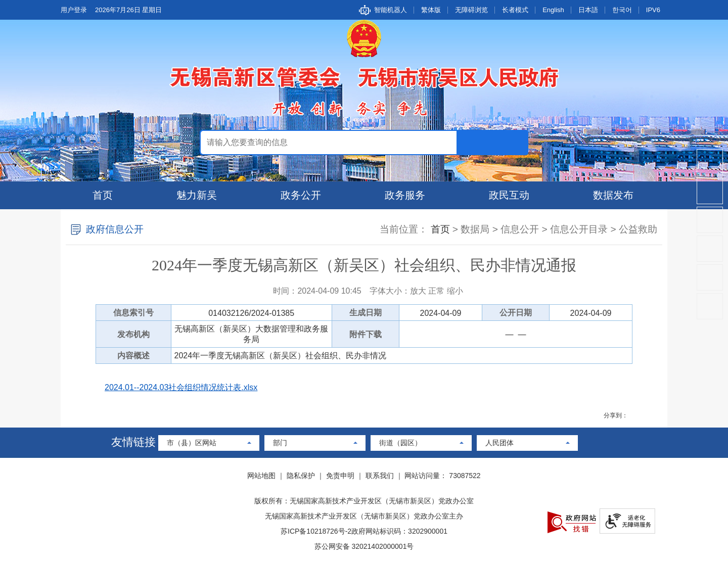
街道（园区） (400, 443)
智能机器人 (391, 10)
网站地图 (261, 476)
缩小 (455, 291)
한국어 (622, 10)
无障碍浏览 (471, 10)
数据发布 (613, 195)
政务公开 (301, 195)
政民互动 (509, 195)
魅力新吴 (197, 195)
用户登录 (74, 10)
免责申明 (340, 476)
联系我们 (380, 476)
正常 (436, 291)
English (553, 10)
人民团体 (499, 443)
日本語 (588, 10)
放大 (418, 291)
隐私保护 (301, 476)
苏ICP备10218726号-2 (316, 531)
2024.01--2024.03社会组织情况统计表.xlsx (181, 387)
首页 (103, 195)
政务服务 (405, 195)
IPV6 (653, 10)
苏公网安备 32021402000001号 (364, 546)
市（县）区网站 (192, 443)
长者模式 (515, 10)
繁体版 (431, 10)
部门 (280, 443)
